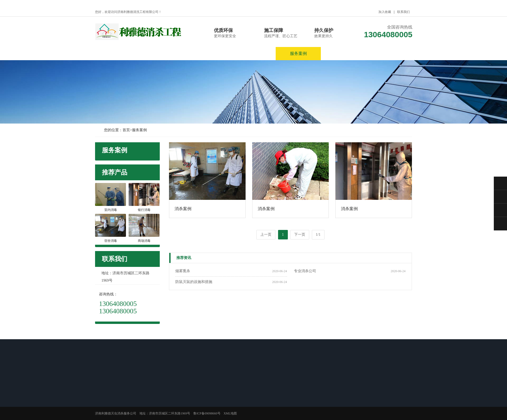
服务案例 (298, 53)
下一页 (300, 235)
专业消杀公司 (305, 271)
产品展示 (253, 53)
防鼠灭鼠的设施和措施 (194, 282)
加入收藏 (385, 12)
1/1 (318, 235)
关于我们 (163, 53)
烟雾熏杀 (183, 271)
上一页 (266, 235)
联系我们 (403, 12)
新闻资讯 (208, 53)
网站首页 (118, 53)
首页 (126, 130)
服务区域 (344, 53)
